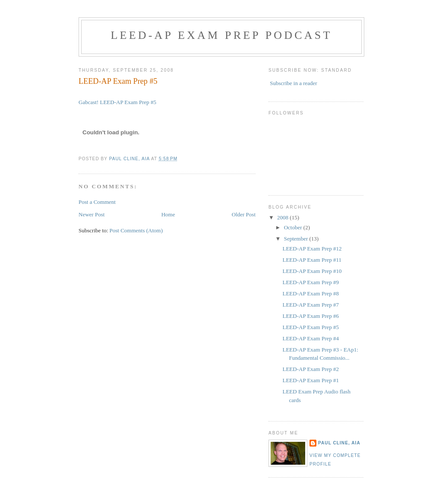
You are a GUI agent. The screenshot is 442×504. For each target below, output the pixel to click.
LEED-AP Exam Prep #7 (311, 305)
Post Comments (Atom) (136, 230)
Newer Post (92, 214)
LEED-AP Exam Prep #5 (311, 327)
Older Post (244, 214)
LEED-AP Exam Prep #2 (311, 369)
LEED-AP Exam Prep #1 (311, 380)
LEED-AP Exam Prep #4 (311, 338)
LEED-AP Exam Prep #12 (312, 249)
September (297, 239)
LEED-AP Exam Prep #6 (311, 316)
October (294, 227)
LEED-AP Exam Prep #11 (312, 260)
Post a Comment (97, 202)
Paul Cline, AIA (339, 443)
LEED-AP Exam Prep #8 (311, 293)
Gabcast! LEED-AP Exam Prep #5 (117, 102)
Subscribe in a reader (293, 83)
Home (168, 214)
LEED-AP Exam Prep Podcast (221, 35)
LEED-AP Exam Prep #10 (312, 271)
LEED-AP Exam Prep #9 (311, 282)
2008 (283, 217)
